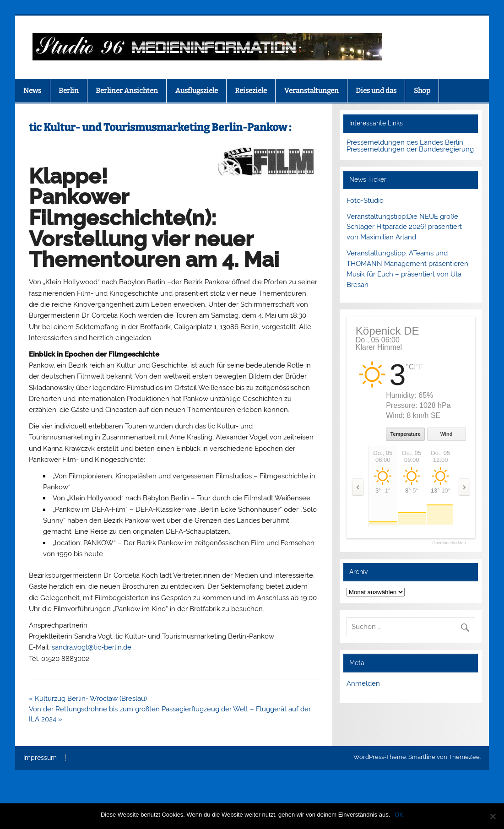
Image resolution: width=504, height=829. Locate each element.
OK (399, 815)
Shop (422, 91)
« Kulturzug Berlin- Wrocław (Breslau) (88, 699)
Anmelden (363, 683)
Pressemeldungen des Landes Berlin (405, 142)
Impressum (40, 758)
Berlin (69, 91)
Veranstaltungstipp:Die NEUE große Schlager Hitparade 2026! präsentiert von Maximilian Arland (404, 227)
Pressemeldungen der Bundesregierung (410, 149)
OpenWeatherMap (449, 543)
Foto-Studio (365, 200)
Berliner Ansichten (127, 91)
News (32, 91)
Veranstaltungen (312, 91)
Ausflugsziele (197, 91)
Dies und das (376, 91)
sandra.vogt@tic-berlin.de (92, 647)
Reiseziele (251, 91)
